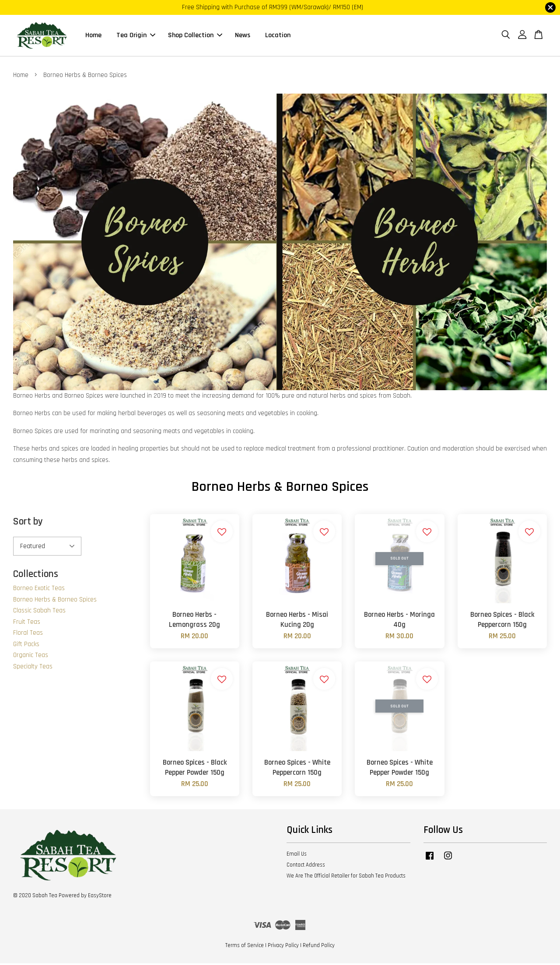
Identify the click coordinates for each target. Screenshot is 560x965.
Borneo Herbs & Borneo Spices (55, 601)
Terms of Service (245, 947)
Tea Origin (136, 36)
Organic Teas (31, 656)
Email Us (297, 855)
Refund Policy (319, 947)
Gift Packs (26, 645)
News (243, 36)
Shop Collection (195, 36)
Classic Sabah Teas (39, 612)
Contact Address (306, 866)
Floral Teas (28, 634)
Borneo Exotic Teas (39, 589)
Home (93, 36)
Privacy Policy (283, 947)
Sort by (28, 523)
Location (278, 36)
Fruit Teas (27, 623)
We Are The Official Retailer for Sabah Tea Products (346, 877)
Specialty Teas (33, 668)
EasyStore (100, 897)
